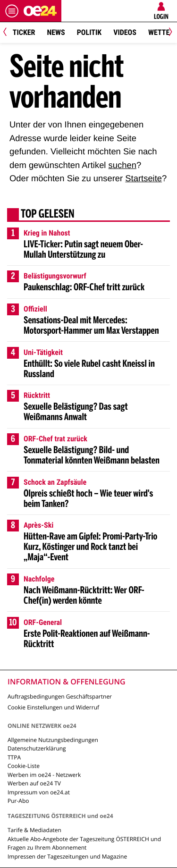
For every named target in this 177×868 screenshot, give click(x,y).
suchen (122, 165)
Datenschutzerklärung (37, 748)
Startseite (143, 178)
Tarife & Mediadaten (34, 830)
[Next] (169, 33)
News (56, 32)
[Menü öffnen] (12, 11)
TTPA (14, 757)
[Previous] (8, 33)
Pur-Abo (18, 801)
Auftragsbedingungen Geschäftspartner (60, 696)
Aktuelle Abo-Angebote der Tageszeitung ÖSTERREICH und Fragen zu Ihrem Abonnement (84, 843)
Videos (125, 32)
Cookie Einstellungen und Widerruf (53, 707)
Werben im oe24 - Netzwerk (44, 775)
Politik (89, 32)
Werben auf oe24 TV (34, 783)
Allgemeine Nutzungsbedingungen (53, 740)
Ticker (24, 32)
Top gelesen (48, 215)
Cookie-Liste (24, 766)
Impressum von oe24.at (39, 792)
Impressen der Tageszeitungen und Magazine (67, 856)
